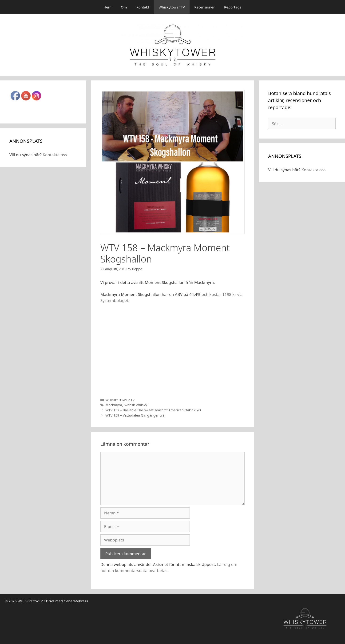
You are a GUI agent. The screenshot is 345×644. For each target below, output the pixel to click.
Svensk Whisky (136, 405)
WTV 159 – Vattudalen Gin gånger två (135, 415)
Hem (107, 7)
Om (124, 7)
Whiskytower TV (172, 7)
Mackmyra (114, 405)
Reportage (233, 7)
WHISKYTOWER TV (120, 400)
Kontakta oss (55, 155)
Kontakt (143, 7)
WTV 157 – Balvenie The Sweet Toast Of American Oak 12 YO (153, 410)
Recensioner (204, 7)
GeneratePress (76, 601)
